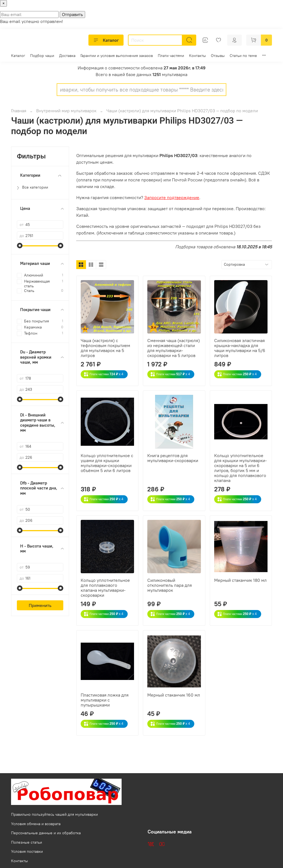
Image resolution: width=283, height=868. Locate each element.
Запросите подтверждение (172, 197)
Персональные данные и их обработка (46, 833)
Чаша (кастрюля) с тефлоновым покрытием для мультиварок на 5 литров (105, 348)
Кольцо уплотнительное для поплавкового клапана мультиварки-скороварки (105, 588)
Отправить (72, 14)
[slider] (20, 246)
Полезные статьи (27, 842)
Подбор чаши (42, 56)
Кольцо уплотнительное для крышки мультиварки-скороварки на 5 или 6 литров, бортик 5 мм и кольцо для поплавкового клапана (240, 468)
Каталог (106, 40)
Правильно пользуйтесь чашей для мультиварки (54, 814)
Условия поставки (27, 851)
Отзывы (218, 56)
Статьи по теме (243, 56)
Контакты (197, 56)
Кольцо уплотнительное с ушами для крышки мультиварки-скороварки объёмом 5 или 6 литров (107, 463)
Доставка (67, 56)
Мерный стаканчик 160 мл (174, 695)
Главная (19, 111)
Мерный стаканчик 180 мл (240, 580)
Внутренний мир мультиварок (66, 111)
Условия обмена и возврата (36, 824)
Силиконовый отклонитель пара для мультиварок (170, 585)
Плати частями (171, 56)
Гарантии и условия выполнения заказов (117, 56)
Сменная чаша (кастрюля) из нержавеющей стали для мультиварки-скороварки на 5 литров (174, 348)
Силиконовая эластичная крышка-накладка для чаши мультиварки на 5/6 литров (240, 348)
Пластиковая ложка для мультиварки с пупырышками (105, 700)
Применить (40, 605)
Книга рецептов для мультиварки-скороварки (173, 458)
